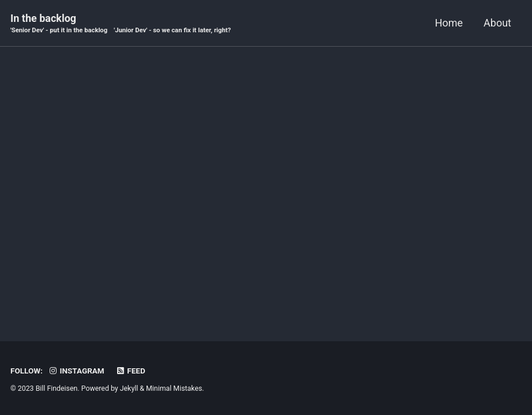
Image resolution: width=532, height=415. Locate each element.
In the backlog (121, 24)
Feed (130, 371)
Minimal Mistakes (174, 388)
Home (449, 23)
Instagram (76, 371)
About (497, 23)
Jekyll (129, 388)
